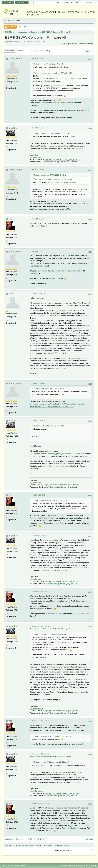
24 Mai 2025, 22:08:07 (37, 170)
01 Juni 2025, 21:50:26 (37, 294)
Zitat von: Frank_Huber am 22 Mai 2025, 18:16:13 (54, 73)
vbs (10, 219)
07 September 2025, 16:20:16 (40, 721)
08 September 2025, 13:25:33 (40, 803)
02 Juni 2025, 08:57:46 (37, 383)
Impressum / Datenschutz (40, 12)
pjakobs (13, 128)
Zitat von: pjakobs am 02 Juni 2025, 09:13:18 (50, 500)
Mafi (11, 294)
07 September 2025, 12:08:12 (40, 592)
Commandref (73, 12)
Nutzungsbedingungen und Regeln (75, 865)
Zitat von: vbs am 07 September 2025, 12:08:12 (51, 634)
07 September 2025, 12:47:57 (40, 626)
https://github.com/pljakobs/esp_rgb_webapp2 (60, 162)
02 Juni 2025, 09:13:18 (37, 421)
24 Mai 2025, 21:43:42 (37, 128)
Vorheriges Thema (69, 44)
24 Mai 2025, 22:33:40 (37, 219)
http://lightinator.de (36, 157)
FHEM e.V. (33, 15)
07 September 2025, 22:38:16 (40, 754)
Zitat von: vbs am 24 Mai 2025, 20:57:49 (48, 64)
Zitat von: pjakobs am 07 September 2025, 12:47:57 (53, 736)
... (28, 51)
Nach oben (9, 839)
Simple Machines (20, 865)
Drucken (89, 51)
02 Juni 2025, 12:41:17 (37, 495)
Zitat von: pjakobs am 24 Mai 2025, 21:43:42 (50, 175)
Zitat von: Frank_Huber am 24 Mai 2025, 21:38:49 (52, 133)
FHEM (60, 12)
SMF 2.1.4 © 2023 (8, 865)
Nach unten (10, 51)
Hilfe (61, 865)
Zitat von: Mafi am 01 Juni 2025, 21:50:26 (49, 389)
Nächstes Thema (86, 44)
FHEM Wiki (89, 12)
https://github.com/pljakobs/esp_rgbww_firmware (62, 160)
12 (39, 51)
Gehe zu (58, 850)
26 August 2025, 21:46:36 (38, 536)
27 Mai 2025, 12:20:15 (37, 251)
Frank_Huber (15, 59)
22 (47, 51)
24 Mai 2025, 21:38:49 (37, 59)
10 (32, 51)
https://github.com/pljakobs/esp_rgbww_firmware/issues (52, 454)
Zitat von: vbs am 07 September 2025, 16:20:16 (51, 762)
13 (42, 51)
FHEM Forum (11, 12)
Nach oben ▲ (92, 865)
